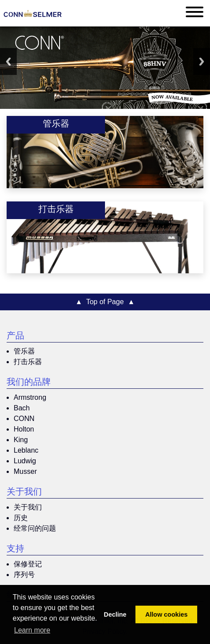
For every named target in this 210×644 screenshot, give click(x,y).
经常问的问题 (35, 528)
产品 (15, 337)
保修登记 (28, 564)
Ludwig (25, 461)
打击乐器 (28, 362)
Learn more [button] (32, 630)
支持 (15, 550)
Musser (25, 471)
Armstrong (30, 397)
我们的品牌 (29, 383)
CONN (24, 419)
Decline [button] (115, 614)
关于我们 (24, 493)
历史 (21, 518)
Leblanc (26, 450)
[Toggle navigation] (195, 13)
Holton (24, 429)
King (21, 440)
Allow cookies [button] (166, 614)
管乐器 (24, 351)
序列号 (24, 575)
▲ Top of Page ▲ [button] (105, 302)
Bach (22, 408)
